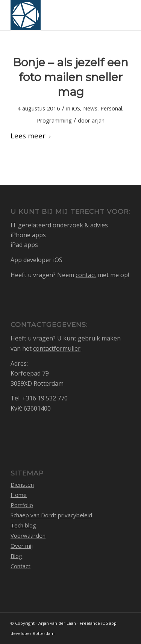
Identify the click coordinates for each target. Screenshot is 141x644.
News (90, 108)
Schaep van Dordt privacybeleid (51, 515)
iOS (76, 108)
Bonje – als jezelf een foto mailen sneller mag (70, 77)
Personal (111, 108)
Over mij (22, 546)
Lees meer (31, 136)
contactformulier (57, 348)
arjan (98, 120)
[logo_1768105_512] (58, 15)
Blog (16, 556)
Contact (20, 566)
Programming (54, 120)
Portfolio (22, 505)
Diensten (22, 485)
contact (86, 275)
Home (19, 495)
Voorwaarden (28, 535)
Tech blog (23, 525)
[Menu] (120, 15)
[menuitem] (120, 15)
